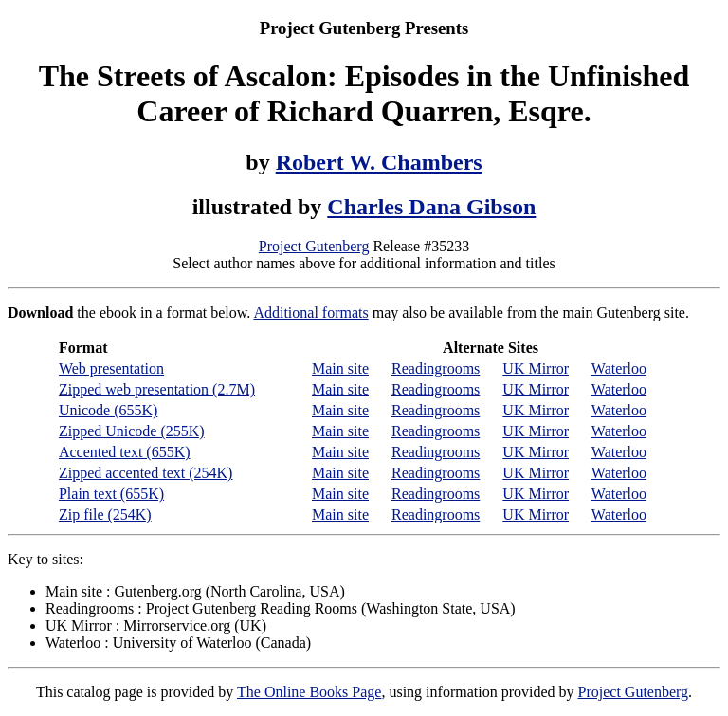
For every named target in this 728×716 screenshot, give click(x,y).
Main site (340, 368)
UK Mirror (536, 368)
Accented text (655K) (125, 452)
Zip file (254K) (105, 514)
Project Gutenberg (314, 246)
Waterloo (619, 368)
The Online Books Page (309, 692)
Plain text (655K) (111, 494)
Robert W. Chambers (379, 162)
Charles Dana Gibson (431, 207)
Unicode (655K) (108, 410)
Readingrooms (436, 368)
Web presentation (111, 368)
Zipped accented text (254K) (146, 473)
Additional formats (310, 312)
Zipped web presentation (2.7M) (157, 389)
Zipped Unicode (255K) (132, 431)
